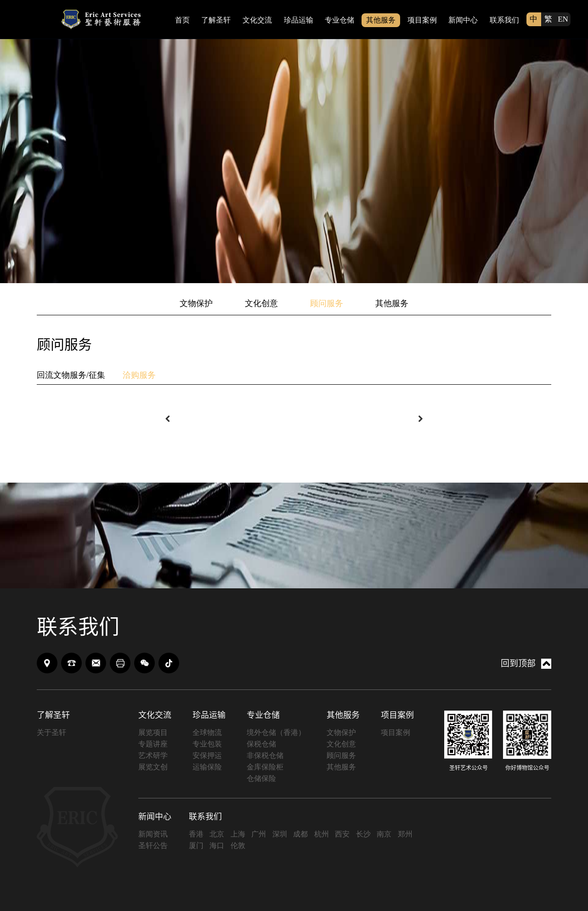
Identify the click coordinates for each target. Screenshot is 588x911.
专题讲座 (153, 744)
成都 (300, 834)
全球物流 (207, 732)
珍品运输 (299, 20)
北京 (217, 834)
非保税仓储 (265, 755)
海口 (217, 846)
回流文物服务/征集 (71, 375)
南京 (384, 834)
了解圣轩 (216, 20)
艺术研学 (153, 755)
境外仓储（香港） (276, 732)
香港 (196, 834)
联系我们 (504, 20)
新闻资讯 (153, 834)
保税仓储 (261, 744)
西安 (342, 834)
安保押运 (207, 755)
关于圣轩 (51, 732)
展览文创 (153, 767)
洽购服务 (139, 375)
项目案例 (422, 20)
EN (563, 19)
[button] (168, 419)
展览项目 (153, 732)
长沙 (363, 834)
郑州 (405, 834)
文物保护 (196, 303)
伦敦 (238, 846)
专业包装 (207, 744)
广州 (259, 834)
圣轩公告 (153, 846)
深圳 (280, 834)
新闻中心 (463, 20)
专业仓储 (339, 20)
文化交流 (257, 20)
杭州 (322, 834)
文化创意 (261, 303)
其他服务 (381, 20)
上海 (238, 834)
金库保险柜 (265, 767)
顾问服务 (327, 303)
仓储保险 (261, 778)
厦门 (196, 846)
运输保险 (207, 767)
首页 (182, 20)
